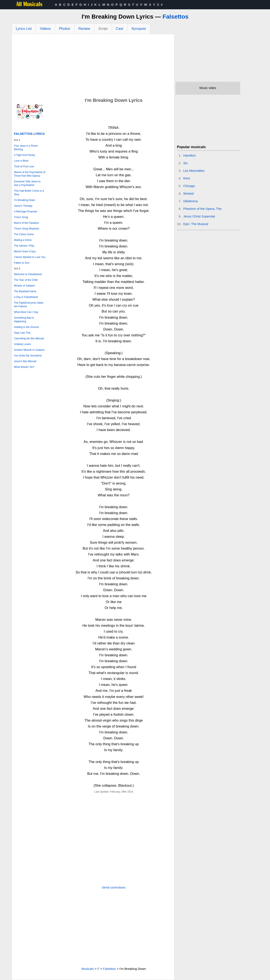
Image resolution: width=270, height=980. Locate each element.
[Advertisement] (93, 66)
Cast (119, 29)
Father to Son (22, 263)
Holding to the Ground (26, 327)
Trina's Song (21, 217)
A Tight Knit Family (24, 155)
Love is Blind (21, 161)
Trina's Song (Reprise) (26, 229)
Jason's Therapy (23, 206)
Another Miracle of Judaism (29, 350)
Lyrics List (24, 29)
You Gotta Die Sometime (28, 356)
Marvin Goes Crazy (25, 251)
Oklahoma (190, 201)
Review (84, 29)
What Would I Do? (24, 367)
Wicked (188, 193)
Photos (65, 29)
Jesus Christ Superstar (199, 216)
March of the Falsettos (26, 223)
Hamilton (190, 155)
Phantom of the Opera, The (202, 209)
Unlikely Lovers (22, 344)
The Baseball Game (25, 291)
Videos (45, 29)
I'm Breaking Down (24, 200)
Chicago (189, 186)
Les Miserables (194, 171)
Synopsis (139, 29)
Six (186, 163)
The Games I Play (24, 246)
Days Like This (22, 333)
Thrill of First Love (24, 167)
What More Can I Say (26, 312)
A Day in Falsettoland (26, 297)
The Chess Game (24, 234)
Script (103, 29)
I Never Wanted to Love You (30, 257)
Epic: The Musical (196, 224)
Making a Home (23, 240)
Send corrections (114, 887)
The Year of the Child (26, 280)
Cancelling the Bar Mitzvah (29, 338)
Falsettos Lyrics (29, 134)
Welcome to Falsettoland (28, 274)
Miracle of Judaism (24, 286)
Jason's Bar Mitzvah (25, 361)
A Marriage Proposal (25, 212)
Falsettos (175, 17)
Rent (187, 178)
